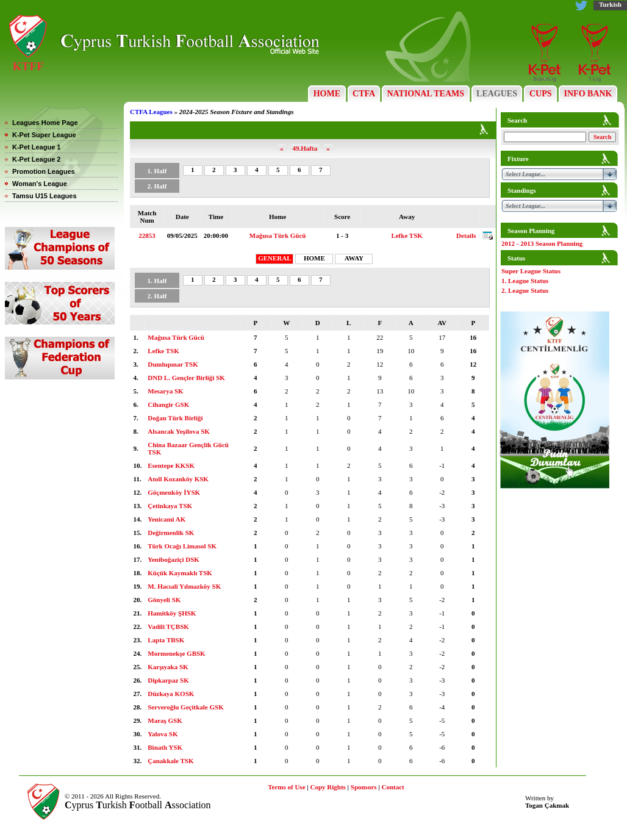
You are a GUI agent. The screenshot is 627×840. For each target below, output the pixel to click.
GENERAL (274, 258)
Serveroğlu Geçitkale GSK (185, 707)
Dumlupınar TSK (173, 364)
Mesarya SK (165, 391)
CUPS (540, 94)
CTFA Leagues (151, 112)
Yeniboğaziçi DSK (174, 559)
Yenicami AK (167, 519)
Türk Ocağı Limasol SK (182, 546)
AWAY (354, 258)
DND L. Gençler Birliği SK (186, 378)
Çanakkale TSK (170, 761)
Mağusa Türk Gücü (278, 235)
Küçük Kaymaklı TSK (180, 573)
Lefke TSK (407, 235)
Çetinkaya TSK (170, 506)
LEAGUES (497, 94)
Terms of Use (286, 787)
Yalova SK (163, 734)
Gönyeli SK (164, 600)
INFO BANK (588, 94)
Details (466, 235)
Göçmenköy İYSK (174, 492)
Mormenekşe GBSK (176, 653)
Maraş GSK (165, 720)
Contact (393, 787)
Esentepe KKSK (171, 465)
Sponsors (364, 787)
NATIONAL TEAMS (426, 94)
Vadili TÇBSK (168, 626)
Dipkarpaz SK (168, 680)
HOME (327, 94)
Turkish (610, 4)
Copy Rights (328, 787)
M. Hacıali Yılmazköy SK (184, 586)
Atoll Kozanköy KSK (178, 479)
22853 (147, 235)
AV (442, 323)
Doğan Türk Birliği (175, 418)
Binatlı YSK (165, 747)
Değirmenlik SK (171, 533)
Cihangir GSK (168, 404)
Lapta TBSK (166, 640)
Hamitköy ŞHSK (172, 613)
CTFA (364, 94)
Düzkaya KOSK (171, 694)
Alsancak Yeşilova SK (179, 431)
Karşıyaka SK (168, 667)
